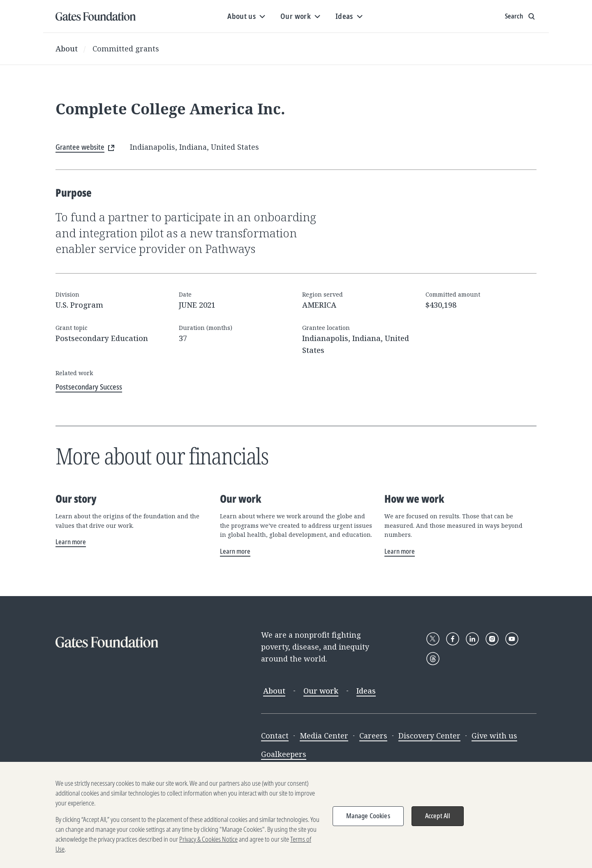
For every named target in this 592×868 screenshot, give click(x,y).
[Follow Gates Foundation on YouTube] (512, 639)
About (67, 49)
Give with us (494, 736)
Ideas (366, 691)
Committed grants (126, 49)
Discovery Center (429, 736)
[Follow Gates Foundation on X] (433, 639)
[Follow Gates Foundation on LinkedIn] (472, 639)
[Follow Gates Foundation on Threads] (433, 659)
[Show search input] (521, 16)
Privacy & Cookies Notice (208, 845)
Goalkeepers (284, 754)
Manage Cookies (368, 822)
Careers (373, 736)
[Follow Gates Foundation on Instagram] (492, 639)
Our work (321, 691)
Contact (275, 736)
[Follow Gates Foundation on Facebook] (453, 639)
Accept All (438, 822)
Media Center (324, 736)
